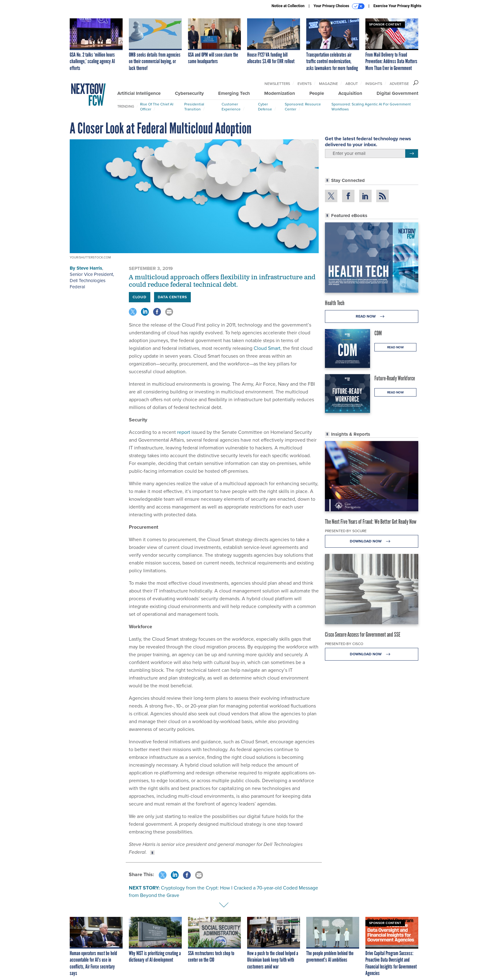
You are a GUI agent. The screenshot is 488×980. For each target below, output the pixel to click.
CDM (378, 333)
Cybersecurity (189, 93)
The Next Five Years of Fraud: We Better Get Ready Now (371, 522)
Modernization (280, 93)
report (183, 432)
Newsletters (277, 84)
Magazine (328, 84)
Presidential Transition (194, 107)
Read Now (372, 316)
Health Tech (335, 303)
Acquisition (350, 93)
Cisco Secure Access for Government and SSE (363, 634)
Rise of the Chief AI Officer (157, 107)
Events (305, 84)
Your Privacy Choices (339, 6)
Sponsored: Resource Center (303, 107)
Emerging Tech (234, 93)
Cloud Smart (267, 348)
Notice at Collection (288, 6)
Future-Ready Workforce (395, 378)
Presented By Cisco (344, 644)
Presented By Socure (346, 531)
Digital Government (397, 93)
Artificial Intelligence (139, 93)
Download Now (372, 541)
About (352, 84)
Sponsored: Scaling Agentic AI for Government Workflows (371, 107)
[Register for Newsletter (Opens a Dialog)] (412, 154)
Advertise (399, 84)
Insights (374, 84)
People (317, 93)
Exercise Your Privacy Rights (397, 6)
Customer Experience (231, 107)
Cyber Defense (265, 107)
